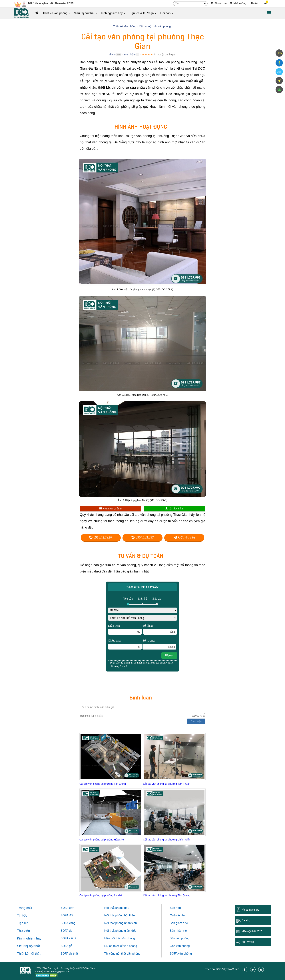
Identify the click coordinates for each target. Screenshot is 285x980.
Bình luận (129, 55)
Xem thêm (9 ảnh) (111, 509)
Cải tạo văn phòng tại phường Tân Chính (103, 784)
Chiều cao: (125, 644)
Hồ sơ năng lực (250, 910)
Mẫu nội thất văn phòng (120, 938)
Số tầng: (160, 629)
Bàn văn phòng (180, 938)
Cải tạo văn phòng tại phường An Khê (101, 895)
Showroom (219, 3)
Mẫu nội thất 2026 (252, 931)
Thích (112, 55)
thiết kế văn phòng (125, 946)
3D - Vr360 (248, 942)
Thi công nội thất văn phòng (122, 954)
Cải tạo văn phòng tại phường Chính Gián (167, 840)
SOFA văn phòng (181, 954)
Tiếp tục (169, 655)
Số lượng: (159, 644)
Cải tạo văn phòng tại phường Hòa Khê (102, 840)
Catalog (246, 920)
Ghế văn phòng (180, 946)
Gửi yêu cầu (184, 537)
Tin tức (255, 4)
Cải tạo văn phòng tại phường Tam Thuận (167, 784)
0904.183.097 (142, 537)
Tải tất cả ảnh (174, 509)
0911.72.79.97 (101, 537)
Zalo (279, 72)
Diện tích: (125, 629)
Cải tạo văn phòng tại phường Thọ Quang (167, 895)
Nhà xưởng (238, 3)
